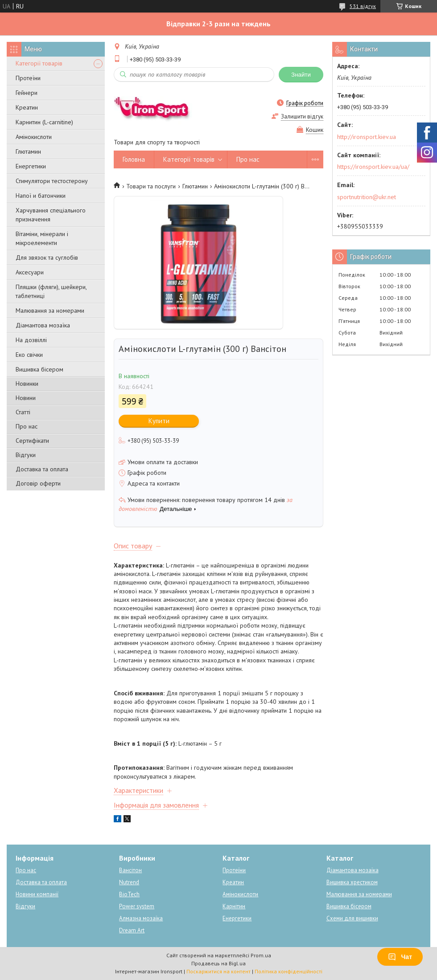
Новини (26, 398)
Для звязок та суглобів (47, 257)
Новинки (27, 384)
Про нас (27, 426)
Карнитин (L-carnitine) (44, 122)
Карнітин (234, 906)
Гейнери (27, 93)
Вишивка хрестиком (352, 882)
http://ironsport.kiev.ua (367, 137)
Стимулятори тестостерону (52, 181)
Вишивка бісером (39, 369)
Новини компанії (37, 894)
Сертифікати (32, 441)
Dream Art (132, 930)
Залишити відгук (302, 116)
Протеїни (28, 78)
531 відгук (363, 6)
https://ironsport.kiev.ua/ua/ (373, 167)
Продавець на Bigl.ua (218, 963)
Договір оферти (38, 483)
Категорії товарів (39, 63)
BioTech (129, 894)
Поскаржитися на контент (218, 971)
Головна (134, 159)
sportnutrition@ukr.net (367, 197)
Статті (23, 412)
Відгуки (26, 455)
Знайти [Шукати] (301, 75)
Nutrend (129, 882)
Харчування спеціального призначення (51, 215)
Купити (159, 421)
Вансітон (130, 870)
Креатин (27, 107)
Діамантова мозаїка (43, 325)
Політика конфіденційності (289, 971)
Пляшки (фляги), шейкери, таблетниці (51, 291)
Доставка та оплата (42, 469)
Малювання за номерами (50, 310)
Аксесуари (30, 272)
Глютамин (28, 151)
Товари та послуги (151, 186)
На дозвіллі (31, 340)
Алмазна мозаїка (141, 918)
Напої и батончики (41, 196)
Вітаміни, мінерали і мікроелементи (42, 238)
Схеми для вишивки (352, 918)
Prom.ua (261, 955)
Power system (137, 906)
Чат (400, 957)
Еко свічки (29, 355)
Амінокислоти (34, 137)
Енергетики (31, 166)
